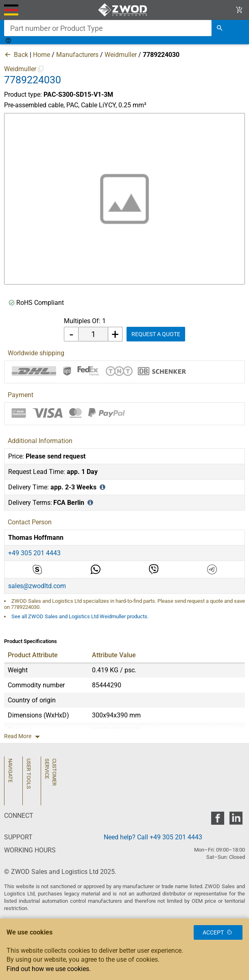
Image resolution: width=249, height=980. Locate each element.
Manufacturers (77, 55)
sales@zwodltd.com (37, 586)
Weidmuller (121, 55)
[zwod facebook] (217, 820)
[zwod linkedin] (236, 820)
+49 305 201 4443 (34, 553)
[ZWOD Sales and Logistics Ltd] (125, 10)
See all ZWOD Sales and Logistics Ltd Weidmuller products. (80, 616)
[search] (220, 28)
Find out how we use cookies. (49, 969)
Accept (218, 932)
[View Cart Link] (239, 10)
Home (41, 55)
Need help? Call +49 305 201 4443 (153, 837)
